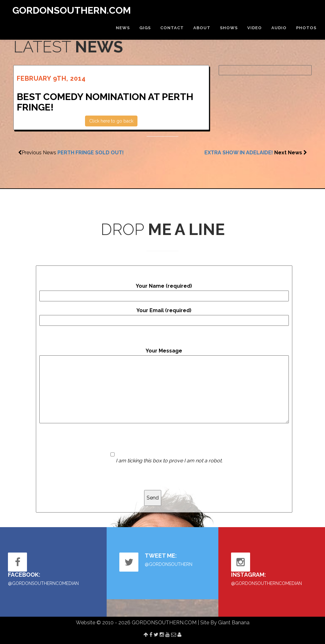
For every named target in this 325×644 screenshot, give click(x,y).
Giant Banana (234, 623)
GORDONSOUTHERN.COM (72, 10)
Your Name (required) (164, 292)
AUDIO (279, 28)
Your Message (164, 386)
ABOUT (202, 28)
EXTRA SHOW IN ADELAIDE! (239, 153)
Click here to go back (111, 121)
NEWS (123, 28)
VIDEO (255, 28)
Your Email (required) (164, 317)
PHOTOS (306, 28)
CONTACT (172, 28)
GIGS (145, 28)
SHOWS (229, 28)
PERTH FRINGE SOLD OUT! (91, 153)
